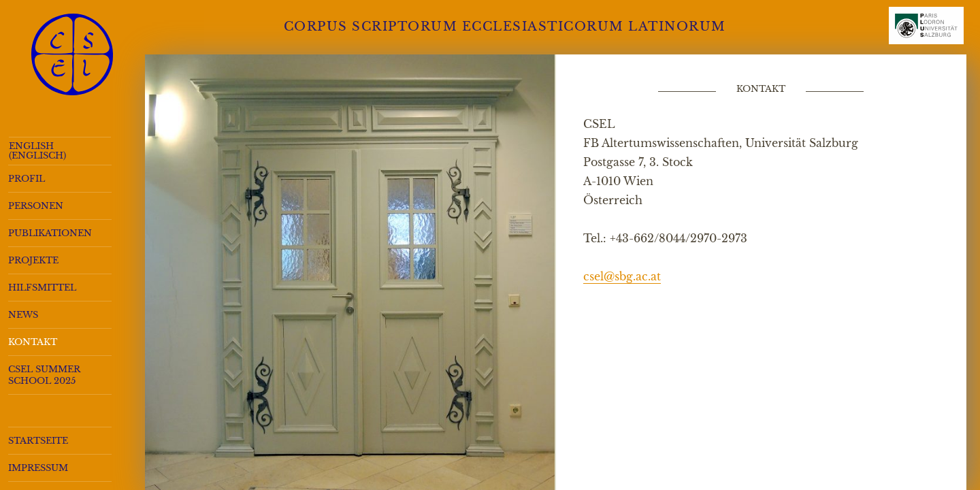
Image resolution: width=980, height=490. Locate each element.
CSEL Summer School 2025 (44, 375)
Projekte (33, 260)
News (23, 315)
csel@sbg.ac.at (622, 276)
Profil (27, 179)
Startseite (38, 441)
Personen (36, 206)
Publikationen (50, 233)
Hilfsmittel (42, 288)
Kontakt (33, 342)
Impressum (38, 468)
